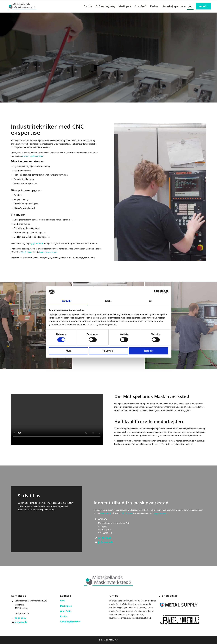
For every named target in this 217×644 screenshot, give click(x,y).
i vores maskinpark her (33, 156)
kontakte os (106, 513)
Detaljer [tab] (109, 301)
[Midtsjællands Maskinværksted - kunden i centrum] (22, 6)
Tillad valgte (108, 351)
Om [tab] (150, 301)
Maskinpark (66, 606)
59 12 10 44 (26, 252)
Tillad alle (149, 351)
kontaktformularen (48, 252)
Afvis (68, 351)
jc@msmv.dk (37, 243)
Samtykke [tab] (67, 301)
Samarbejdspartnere (70, 622)
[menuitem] (88, 6)
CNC (63, 601)
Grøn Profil (66, 611)
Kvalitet (64, 616)
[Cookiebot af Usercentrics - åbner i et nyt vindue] (156, 292)
